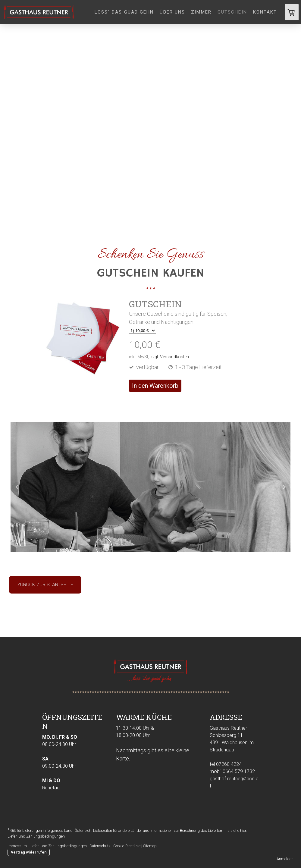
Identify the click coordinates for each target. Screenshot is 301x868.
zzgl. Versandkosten (170, 357)
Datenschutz (100, 846)
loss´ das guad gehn (124, 12)
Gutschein (232, 12)
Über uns (172, 12)
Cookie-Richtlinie (127, 846)
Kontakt (265, 12)
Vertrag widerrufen (29, 852)
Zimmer (201, 12)
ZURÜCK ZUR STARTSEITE (45, 585)
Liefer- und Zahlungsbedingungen (36, 836)
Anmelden (285, 859)
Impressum (17, 846)
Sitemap (150, 846)
